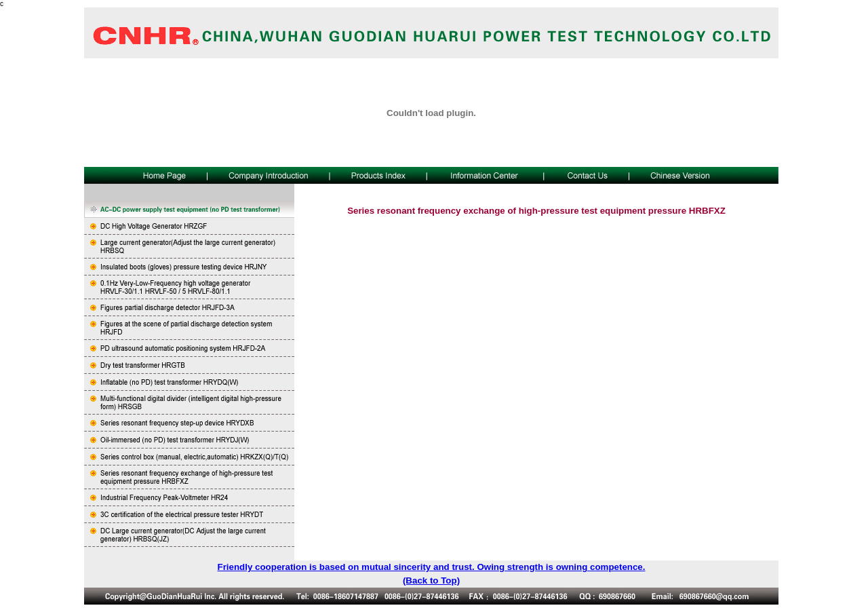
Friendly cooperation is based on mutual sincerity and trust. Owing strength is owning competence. (432, 567)
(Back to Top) (431, 580)
